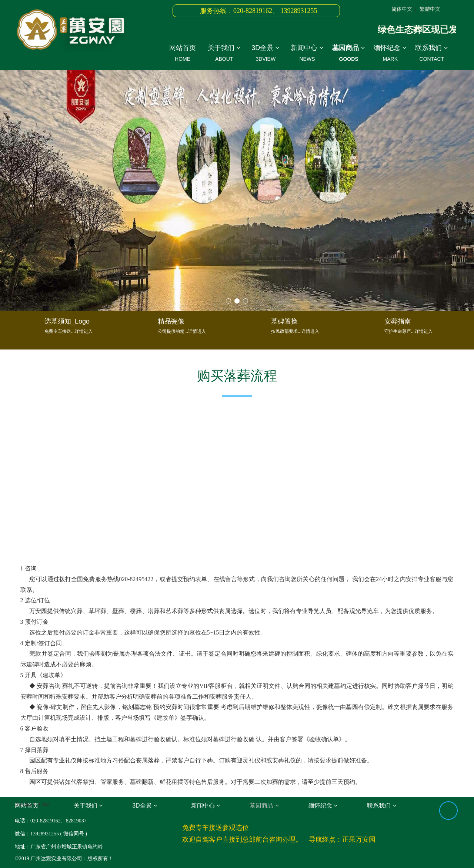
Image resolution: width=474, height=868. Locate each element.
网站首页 (183, 54)
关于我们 (224, 54)
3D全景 (266, 54)
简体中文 (402, 9)
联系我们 (432, 54)
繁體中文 (430, 9)
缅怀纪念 (390, 54)
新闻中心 (307, 54)
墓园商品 (349, 54)
